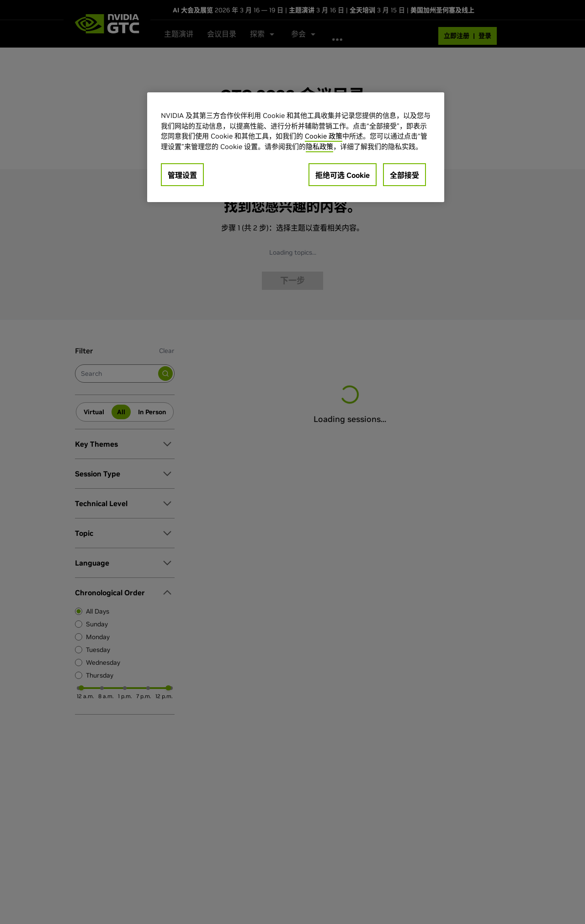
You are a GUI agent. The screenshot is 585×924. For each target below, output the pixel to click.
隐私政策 (319, 147)
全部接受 (404, 175)
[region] (296, 147)
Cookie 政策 (324, 136)
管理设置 (182, 175)
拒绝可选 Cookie (343, 175)
